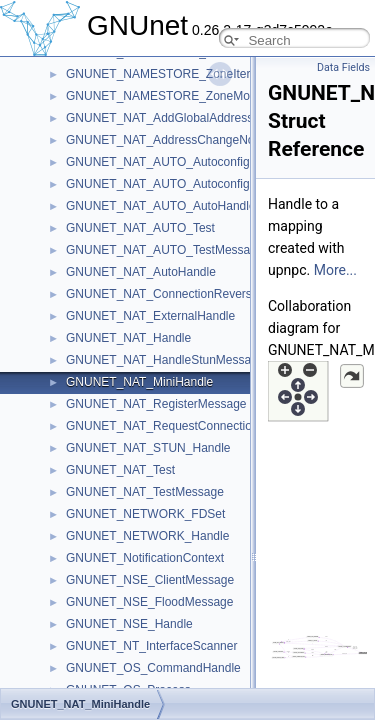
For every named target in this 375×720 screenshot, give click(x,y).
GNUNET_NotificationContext (145, 558)
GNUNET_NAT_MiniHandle (139, 382)
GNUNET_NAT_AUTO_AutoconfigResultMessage (199, 184)
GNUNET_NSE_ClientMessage (150, 580)
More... (335, 270)
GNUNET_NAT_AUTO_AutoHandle (161, 206)
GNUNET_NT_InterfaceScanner (151, 646)
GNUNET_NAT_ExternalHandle (150, 316)
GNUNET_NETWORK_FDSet (145, 514)
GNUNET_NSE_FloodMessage (149, 602)
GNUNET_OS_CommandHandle (153, 668)
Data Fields (343, 67)
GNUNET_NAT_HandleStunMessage (165, 360)
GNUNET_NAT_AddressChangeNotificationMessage (206, 140)
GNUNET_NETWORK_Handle (147, 536)
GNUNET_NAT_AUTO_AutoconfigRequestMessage (204, 162)
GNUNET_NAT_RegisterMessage (156, 404)
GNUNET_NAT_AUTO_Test (140, 228)
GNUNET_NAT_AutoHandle (141, 272)
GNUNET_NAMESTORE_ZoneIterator (168, 74)
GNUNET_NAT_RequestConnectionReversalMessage (210, 426)
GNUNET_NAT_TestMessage (145, 492)
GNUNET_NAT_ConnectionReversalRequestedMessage (217, 294)
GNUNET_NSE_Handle (129, 624)
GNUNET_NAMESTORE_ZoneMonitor (169, 96)
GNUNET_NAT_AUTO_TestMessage (165, 250)
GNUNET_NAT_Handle (128, 338)
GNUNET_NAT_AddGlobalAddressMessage (184, 118)
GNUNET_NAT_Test (120, 470)
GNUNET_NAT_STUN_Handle (148, 448)
